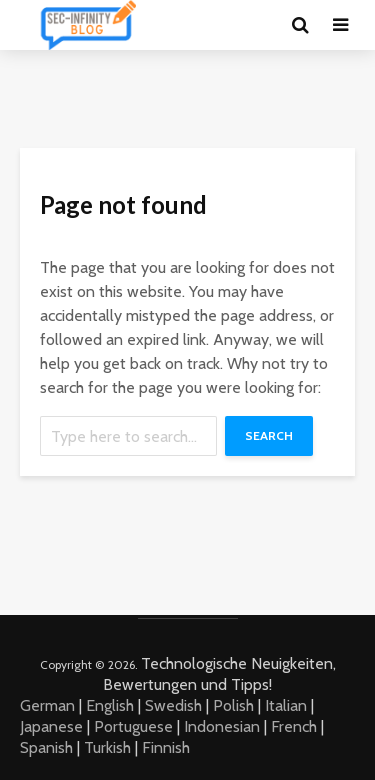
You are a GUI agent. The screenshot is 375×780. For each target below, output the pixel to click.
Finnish (166, 747)
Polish (233, 705)
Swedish (173, 705)
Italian (286, 705)
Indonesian (222, 726)
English (110, 705)
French (294, 726)
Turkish (107, 747)
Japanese (51, 726)
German (47, 705)
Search (269, 435)
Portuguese (133, 726)
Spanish (46, 747)
